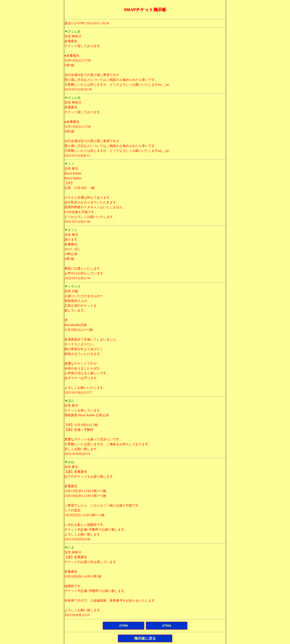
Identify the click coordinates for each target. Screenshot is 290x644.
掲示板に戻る (145, 638)
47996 (123, 626)
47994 (167, 626)
